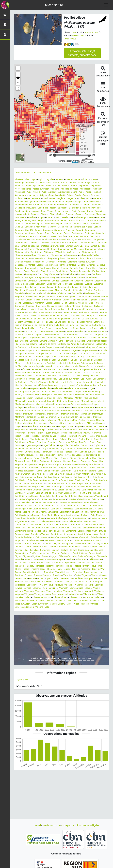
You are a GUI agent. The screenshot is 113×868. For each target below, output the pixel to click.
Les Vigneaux (99, 379)
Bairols (70, 195)
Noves (63, 423)
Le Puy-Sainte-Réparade (90, 369)
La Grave (93, 328)
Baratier (94, 195)
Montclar (32, 410)
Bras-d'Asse (66, 217)
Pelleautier (65, 429)
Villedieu (99, 597)
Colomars (72, 262)
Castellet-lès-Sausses (46, 236)
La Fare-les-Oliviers (44, 325)
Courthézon (45, 268)
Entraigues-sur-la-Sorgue (46, 277)
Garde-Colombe (101, 297)
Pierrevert (72, 436)
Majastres (35, 388)
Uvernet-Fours (66, 578)
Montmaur (86, 414)
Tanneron (19, 566)
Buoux (91, 220)
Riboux (73, 458)
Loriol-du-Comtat (76, 385)
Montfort (89, 410)
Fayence (93, 287)
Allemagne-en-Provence (26, 182)
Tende (69, 566)
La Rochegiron (87, 344)
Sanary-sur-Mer (101, 544)
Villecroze (89, 597)
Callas (61, 227)
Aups (29, 192)
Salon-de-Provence (83, 544)
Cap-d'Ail (29, 230)
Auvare (18, 195)
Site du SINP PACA (51, 825)
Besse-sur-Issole (62, 211)
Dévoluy (95, 271)
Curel (58, 271)
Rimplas (19, 461)
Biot (27, 214)
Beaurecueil (98, 205)
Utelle (56, 578)
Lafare (97, 322)
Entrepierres (21, 281)
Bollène (61, 214)
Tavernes (60, 566)
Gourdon (73, 303)
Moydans (52, 420)
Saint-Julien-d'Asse (24, 502)
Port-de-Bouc (92, 439)
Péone (74, 429)
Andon (80, 182)
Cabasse (19, 224)
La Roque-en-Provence (95, 347)
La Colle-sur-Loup (90, 319)
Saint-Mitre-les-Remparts (41, 525)
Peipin (43, 429)
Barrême (97, 198)
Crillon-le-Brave (77, 268)
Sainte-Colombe (34, 490)
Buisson (82, 220)
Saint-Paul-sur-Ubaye (54, 528)
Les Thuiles (86, 379)
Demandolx (84, 271)
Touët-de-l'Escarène (81, 569)
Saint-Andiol (66, 471)
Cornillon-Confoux (68, 265)
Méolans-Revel (91, 398)
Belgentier (74, 208)
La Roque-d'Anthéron (73, 347)
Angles (88, 182)
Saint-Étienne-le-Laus (90, 493)
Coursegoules (32, 268)
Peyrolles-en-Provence (71, 433)
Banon (86, 195)
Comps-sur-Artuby (87, 262)
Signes (18, 556)
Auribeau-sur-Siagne (68, 192)
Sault (45, 547)
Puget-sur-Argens (33, 445)
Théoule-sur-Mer (81, 566)
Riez (94, 458)
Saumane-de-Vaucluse (70, 547)
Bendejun (19, 211)
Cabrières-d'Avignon (53, 224)
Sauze (102, 547)
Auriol (81, 192)
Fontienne (98, 290)
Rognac (67, 461)
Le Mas (67, 366)
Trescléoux (68, 575)
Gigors (102, 300)
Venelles (58, 591)
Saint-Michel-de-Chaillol (71, 521)
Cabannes (100, 220)
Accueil (38, 825)
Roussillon (29, 471)
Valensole (69, 585)
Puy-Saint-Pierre (68, 449)
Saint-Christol (37, 483)
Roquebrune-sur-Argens (50, 464)
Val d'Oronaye (47, 585)
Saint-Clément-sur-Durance (58, 483)
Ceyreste (75, 239)
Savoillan (34, 550)
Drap (46, 274)
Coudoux (101, 265)
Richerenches (84, 458)
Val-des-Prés (33, 585)
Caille (44, 227)
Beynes (90, 211)
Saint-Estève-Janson (25, 493)
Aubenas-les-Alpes (70, 189)
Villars (28, 597)
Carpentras (90, 230)
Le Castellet (50, 363)
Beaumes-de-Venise (24, 205)
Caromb (80, 230)
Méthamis (62, 401)
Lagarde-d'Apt (29, 328)
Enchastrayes (83, 274)
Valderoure (20, 585)
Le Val (70, 382)
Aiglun (34, 179)
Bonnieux (70, 214)
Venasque (40, 591)
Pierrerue (62, 436)
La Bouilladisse (77, 316)
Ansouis (19, 186)
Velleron (19, 591)
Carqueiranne (21, 233)
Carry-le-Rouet (44, 233)
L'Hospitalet (99, 382)
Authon (98, 192)
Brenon (91, 217)
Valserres (37, 588)
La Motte (19, 335)
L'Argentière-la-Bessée (97, 341)
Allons (42, 182)
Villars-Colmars (60, 597)
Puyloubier (98, 445)
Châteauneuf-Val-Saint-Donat (29, 252)
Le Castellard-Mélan (33, 363)
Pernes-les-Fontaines (89, 429)
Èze (27, 287)
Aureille (36, 192)
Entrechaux (91, 277)
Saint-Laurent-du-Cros (49, 506)
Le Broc (53, 360)
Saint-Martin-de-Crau (94, 512)
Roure (92, 468)
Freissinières (32, 297)
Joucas (93, 309)
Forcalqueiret (32, 293)
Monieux (61, 407)
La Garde (97, 325)
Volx (47, 607)
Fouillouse (89, 293)
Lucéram (101, 385)
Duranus (54, 274)
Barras (89, 198)
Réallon (100, 452)
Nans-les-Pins (71, 420)
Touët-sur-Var (98, 569)
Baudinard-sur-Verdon (44, 201)
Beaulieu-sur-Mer (92, 201)
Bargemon (72, 198)
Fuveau (60, 297)
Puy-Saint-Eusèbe (51, 449)
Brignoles (42, 220)
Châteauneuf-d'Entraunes (52, 246)
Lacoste (41, 322)
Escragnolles (67, 281)
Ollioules (100, 423)
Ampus (64, 182)
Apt (35, 186)
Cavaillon (19, 239)
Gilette (18, 303)
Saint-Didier (45, 487)
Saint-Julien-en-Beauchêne (70, 502)
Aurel (44, 192)
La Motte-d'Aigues (33, 335)
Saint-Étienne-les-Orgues (26, 496)
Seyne (92, 553)
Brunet (64, 220)
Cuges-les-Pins (38, 271)
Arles (48, 186)
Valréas (28, 588)
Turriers (95, 575)
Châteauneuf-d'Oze (75, 246)
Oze (94, 426)
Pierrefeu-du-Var (48, 436)
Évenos (69, 284)
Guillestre (99, 306)
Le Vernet (87, 382)
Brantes (50, 217)
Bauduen (60, 201)
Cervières (64, 239)
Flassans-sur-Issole (44, 290)
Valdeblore (79, 582)
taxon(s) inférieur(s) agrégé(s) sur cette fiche (82, 53)
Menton (79, 398)
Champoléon (21, 243)
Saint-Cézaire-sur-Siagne (81, 480)
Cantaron (19, 230)
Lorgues (62, 385)
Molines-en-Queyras (90, 404)
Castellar (100, 233)
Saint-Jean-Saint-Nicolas (79, 499)
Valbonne (49, 582)
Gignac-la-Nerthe (79, 300)
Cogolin (28, 262)
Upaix (49, 578)
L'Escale (29, 376)
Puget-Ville (63, 445)
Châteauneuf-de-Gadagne (27, 246)
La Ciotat (76, 319)
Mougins (88, 417)
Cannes (97, 227)
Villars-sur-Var (76, 597)
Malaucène (46, 388)
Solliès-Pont (81, 559)
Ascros (74, 186)
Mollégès (19, 407)
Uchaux (41, 578)
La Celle (38, 319)
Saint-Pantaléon (62, 525)
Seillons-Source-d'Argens (81, 550)
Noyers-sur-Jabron (76, 423)
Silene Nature (54, 5)
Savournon (45, 550)
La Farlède (59, 325)
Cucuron (103, 268)
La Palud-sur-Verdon (77, 338)
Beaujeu (78, 201)
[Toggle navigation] (106, 5)
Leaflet (75, 162)
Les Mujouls (87, 376)
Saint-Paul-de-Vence (80, 525)
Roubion (53, 468)
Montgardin (40, 414)
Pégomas (19, 429)
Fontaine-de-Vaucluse (74, 290)
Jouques (102, 309)
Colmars (62, 262)
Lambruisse (92, 331)
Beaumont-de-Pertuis (58, 205)
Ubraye (33, 578)
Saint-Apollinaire (52, 477)
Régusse (30, 455)
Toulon (18, 572)
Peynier (32, 433)
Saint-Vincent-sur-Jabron (83, 540)
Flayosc (59, 290)
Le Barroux (63, 357)
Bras (57, 217)
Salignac (56, 544)
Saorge (28, 547)
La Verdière (38, 357)
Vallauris (89, 585)
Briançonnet (31, 220)
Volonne (39, 607)
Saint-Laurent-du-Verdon (93, 506)
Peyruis (98, 433)
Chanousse (34, 243)
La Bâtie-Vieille (30, 316)
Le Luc (59, 366)
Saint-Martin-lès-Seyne (57, 518)
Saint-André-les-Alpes (65, 474)
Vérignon (29, 594)
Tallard (99, 563)
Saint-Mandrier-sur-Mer (86, 509)
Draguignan (31, 274)
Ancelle (72, 182)
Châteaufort (101, 243)
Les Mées (75, 376)
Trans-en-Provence (42, 575)
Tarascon (40, 566)
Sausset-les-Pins (90, 547)
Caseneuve (57, 233)
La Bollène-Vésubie (59, 316)
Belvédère (96, 208)
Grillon (68, 306)
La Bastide (31, 312)
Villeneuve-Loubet (98, 601)
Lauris (103, 354)
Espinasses (29, 284)
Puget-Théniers (49, 445)
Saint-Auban (67, 477)
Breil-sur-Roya (80, 217)
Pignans (82, 436)
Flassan (30, 290)
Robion (35, 461)
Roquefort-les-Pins (93, 464)
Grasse (99, 303)
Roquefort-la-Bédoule (73, 464)
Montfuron (28, 414)
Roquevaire (34, 468)
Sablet (47, 471)
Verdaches (99, 591)
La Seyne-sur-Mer (44, 354)
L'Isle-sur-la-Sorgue (48, 385)
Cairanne (52, 227)
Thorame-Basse (38, 569)
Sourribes (59, 563)
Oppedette (43, 426)
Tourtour (19, 575)
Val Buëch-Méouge (64, 582)
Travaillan (57, 575)
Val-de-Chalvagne (94, 582)
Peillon (35, 429)
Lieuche (19, 385)
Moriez (41, 417)
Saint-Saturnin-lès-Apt (88, 534)
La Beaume (43, 316)
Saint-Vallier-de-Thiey (33, 540)
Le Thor (31, 382)
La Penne (92, 338)
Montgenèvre (53, 414)
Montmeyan (98, 414)
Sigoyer (45, 556)
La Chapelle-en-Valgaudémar (57, 319)
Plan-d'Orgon (52, 439)
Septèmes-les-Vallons (40, 553)
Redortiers (20, 455)
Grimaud (76, 306)
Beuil (74, 211)
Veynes (61, 594)
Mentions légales (91, 825)
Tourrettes (77, 572)
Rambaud (59, 452)
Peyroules (88, 433)
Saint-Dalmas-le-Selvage (26, 487)
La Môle (103, 331)
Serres (84, 553)
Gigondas (93, 300)
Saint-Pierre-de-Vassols (53, 531)
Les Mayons (64, 376)
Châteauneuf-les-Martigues (71, 249)
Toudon (67, 569)
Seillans (64, 550)
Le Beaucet (91, 357)
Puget (92, 442)
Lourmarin (90, 385)
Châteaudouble (87, 243)
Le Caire (75, 360)
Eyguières (98, 284)
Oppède (33, 426)
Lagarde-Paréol (61, 328)
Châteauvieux (57, 255)
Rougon (72, 468)
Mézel (93, 401)
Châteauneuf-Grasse (25, 249)
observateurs (42, 173)
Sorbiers (31, 563)
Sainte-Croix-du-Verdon (54, 490)
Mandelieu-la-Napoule (73, 391)
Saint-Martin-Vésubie (79, 518)
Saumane (53, 547)
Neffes (82, 420)
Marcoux (30, 395)
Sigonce (27, 556)
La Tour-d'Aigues (70, 354)
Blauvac (44, 214)
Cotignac (91, 265)
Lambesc (80, 331)
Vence (49, 591)
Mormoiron (51, 417)
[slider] (55, 155)
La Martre (70, 331)
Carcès (38, 230)
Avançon (34, 195)
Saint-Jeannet (45, 499)
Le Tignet (54, 382)
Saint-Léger (20, 509)
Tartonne (50, 566)
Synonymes (23, 679)
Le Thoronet (42, 382)
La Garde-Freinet (45, 328)
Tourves (28, 575)
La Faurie (70, 325)
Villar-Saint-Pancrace (42, 597)
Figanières (20, 290)
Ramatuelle (47, 452)
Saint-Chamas (23, 483)
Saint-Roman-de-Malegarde (64, 534)
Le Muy (97, 366)
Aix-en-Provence (73, 179)
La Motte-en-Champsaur (92, 335)
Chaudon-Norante (23, 258)
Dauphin (74, 271)
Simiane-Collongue (87, 556)
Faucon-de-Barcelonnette (59, 287)
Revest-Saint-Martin (43, 458)
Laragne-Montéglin (48, 341)
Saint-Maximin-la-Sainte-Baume (44, 521)
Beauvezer (31, 208)
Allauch (85, 179)
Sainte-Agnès (58, 487)
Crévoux (65, 268)
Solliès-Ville (20, 563)
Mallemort (57, 391)
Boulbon (32, 217)
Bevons (81, 211)
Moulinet (97, 417)
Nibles (18, 423)
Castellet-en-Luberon (25, 236)
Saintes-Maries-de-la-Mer (93, 490)
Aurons (89, 192)
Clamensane (72, 258)
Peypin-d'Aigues (52, 433)
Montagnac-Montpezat (84, 407)
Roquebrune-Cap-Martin (26, 464)
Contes (32, 265)
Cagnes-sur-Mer (32, 227)
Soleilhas (70, 559)
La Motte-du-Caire (52, 335)
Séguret (55, 550)
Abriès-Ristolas (22, 179)
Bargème (61, 198)
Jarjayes (62, 309)
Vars (45, 588)
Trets (78, 575)
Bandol (78, 195)
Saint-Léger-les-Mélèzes (62, 509)
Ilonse (41, 309)
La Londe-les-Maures (44, 331)
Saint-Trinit (96, 537)
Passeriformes (92, 32)
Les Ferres (51, 376)
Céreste (55, 239)
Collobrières (39, 262)
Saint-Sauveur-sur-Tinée (62, 537)
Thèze (101, 566)
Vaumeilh (64, 588)
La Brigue (90, 316)
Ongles (18, 426)
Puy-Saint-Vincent (85, 449)
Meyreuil (85, 401)
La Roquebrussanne (52, 347)
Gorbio (49, 303)
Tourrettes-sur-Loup (93, 572)
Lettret (63, 382)
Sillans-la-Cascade (67, 556)
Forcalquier (45, 293)
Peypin (40, 433)
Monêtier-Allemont (46, 407)
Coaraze (19, 262)
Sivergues (38, 559)
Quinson (29, 452)
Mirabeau (19, 404)
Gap (79, 297)
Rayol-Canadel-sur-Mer (84, 452)
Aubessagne (86, 189)
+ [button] (18, 74)
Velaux (96, 588)
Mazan (30, 398)
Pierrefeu (35, 436)
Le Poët (53, 369)
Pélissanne (53, 429)
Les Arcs (86, 373)
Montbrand (21, 410)
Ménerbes (69, 398)
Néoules (91, 420)
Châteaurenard (89, 252)
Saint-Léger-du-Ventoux (38, 509)
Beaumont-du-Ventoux (80, 205)
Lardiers (81, 341)
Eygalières (79, 284)
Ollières (90, 423)
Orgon (79, 426)
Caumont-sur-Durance (78, 236)
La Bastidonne (69, 312)
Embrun (72, 274)
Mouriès (19, 420)
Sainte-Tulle (45, 496)
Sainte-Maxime (73, 490)
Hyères (33, 309)
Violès (70, 604)
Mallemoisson (44, 391)
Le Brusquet (64, 360)
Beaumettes (41, 205)
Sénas (18, 553)
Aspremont (84, 186)
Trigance (86, 575)
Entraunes (64, 277)
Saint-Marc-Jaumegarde (47, 512)
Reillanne (40, 455)
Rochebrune (56, 461)
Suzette (81, 563)
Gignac (66, 300)
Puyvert (20, 452)
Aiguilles (50, 179)
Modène (57, 404)
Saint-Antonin (83, 474)
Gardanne (87, 297)
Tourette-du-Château (33, 572)
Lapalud (62, 338)
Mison (49, 404)
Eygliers (88, 284)
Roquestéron (21, 468)
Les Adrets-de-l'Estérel (61, 373)
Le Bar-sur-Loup (77, 357)
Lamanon (59, 331)
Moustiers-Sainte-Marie (35, 420)
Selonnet (99, 550)
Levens (78, 382)
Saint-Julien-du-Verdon (45, 502)
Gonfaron (40, 303)
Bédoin (53, 208)
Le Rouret (36, 373)
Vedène (88, 588)
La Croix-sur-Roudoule (65, 322)
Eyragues (19, 287)
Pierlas (26, 436)
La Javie (28, 331)
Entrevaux (32, 281)
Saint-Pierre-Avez (73, 528)
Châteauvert (43, 255)
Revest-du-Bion (93, 455)
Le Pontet (62, 369)
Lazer (54, 357)
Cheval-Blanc (39, 258)
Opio (25, 426)
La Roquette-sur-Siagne (67, 350)
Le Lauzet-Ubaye (33, 366)
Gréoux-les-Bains (55, 306)
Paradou (102, 426)
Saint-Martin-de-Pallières (78, 515)
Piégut (18, 436)
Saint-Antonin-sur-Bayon (31, 477)
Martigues (69, 395)
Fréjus (42, 297)
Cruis (95, 268)
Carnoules (48, 230)
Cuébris (19, 271)
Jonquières (83, 309)
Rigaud (101, 458)
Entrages (29, 277)
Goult (64, 303)
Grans (92, 303)
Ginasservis (28, 303)
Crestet (56, 268)
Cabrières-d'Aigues (33, 224)
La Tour (57, 354)
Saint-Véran (50, 540)
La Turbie (94, 354)
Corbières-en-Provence (47, 265)
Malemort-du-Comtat (76, 388)
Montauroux (102, 407)
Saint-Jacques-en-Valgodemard (93, 496)
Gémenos (57, 300)
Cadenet (84, 224)
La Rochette (101, 344)
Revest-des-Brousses (75, 455)
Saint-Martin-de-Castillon (71, 512)
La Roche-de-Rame (47, 344)
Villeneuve (60, 601)
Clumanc (97, 258)
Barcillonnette (49, 198)
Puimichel (75, 445)
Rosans (44, 468)
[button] (18, 78)
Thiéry (18, 569)
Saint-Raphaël (84, 531)
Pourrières (52, 442)
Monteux (67, 410)
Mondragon (31, 407)
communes (24, 173)
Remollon (51, 455)
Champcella (97, 239)
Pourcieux (41, 442)
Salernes (47, 544)
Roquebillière (98, 461)
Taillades (90, 563)
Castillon (62, 236)
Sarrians (37, 547)
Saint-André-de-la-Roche (85, 471)
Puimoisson (86, 445)
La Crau (50, 322)
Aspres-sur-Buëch (41, 189)
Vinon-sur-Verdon (40, 604)
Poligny (63, 439)
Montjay (65, 414)
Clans (82, 258)
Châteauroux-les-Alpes (26, 255)
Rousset (101, 468)
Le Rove (46, 373)
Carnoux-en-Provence (64, 230)
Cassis (67, 233)
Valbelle (39, 582)
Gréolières (41, 306)
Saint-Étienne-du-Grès (68, 493)
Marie (38, 395)
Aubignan (98, 189)
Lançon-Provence (37, 338)
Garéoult (20, 300)
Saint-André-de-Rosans (42, 474)
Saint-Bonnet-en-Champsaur (41, 480)
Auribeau (52, 192)
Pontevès (73, 439)
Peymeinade (21, 433)
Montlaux (75, 414)
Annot (96, 182)
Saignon (55, 471)
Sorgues (41, 563)
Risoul (27, 461)
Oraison (53, 426)
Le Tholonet (21, 382)
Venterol (89, 591)
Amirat (56, 182)
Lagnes (84, 328)
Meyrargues (74, 401)
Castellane (90, 233)
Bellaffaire (85, 208)
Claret (89, 258)
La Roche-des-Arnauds (68, 344)
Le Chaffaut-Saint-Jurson (81, 363)
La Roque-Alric (35, 347)
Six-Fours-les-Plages (54, 559)
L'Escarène (40, 376)
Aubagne (55, 189)
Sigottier (36, 556)
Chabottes (85, 239)
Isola (47, 309)
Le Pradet (73, 369)
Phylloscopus (70, 39)
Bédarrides (43, 208)
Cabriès (68, 224)
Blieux (53, 214)
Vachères (79, 578)
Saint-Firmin (58, 496)
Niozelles (33, 423)
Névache (100, 420)
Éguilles (63, 274)
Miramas (40, 404)
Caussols (94, 236)
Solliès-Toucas (95, 559)
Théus (93, 566)
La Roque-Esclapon (24, 350)
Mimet (101, 401)
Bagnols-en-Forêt (57, 195)
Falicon (34, 287)
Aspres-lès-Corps (23, 189)
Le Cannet (85, 360)
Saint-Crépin (77, 483)
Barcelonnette (34, 198)
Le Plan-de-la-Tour (39, 369)
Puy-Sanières (101, 449)
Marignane (47, 395)
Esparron (79, 281)
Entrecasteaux (77, 277)
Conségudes (21, 265)
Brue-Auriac (54, 220)
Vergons (19, 594)
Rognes (76, 461)
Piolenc (91, 436)
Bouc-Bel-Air (21, 217)
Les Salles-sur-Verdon (69, 379)
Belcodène (63, 208)
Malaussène (59, 388)
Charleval (45, 243)
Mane (88, 391)
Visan (77, 604)
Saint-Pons (71, 531)
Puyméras (20, 449)
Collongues (51, 262)
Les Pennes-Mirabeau (47, 379)
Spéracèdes (70, 563)
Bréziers (100, 217)
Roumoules (83, 468)
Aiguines (59, 179)
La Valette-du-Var (23, 357)
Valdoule (59, 585)
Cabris (76, 224)
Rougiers (63, 468)
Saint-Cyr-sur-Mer (93, 483)
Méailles (51, 398)
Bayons (69, 201)
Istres (54, 309)
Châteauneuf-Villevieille (55, 252)
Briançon (19, 220)
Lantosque (51, 338)
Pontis (81, 439)
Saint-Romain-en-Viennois (37, 534)
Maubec (90, 395)
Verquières (51, 594)
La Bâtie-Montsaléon (87, 312)
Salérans (37, 544)
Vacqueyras (90, 578)
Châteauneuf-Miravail (95, 249)
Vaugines (53, 588)
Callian (69, 227)
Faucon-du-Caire (80, 287)
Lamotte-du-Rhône (71, 335)
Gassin (37, 300)
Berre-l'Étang (47, 211)
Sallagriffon (67, 544)
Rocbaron (44, 461)
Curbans (50, 271)
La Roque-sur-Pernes (44, 350)
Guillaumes (87, 306)
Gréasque (30, 306)
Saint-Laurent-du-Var (70, 506)
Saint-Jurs (32, 506)
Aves (74, 32)
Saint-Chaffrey (101, 480)
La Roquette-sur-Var (89, 350)
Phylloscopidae (79, 36)
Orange (62, 426)
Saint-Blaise (21, 480)
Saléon (28, 544)
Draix (40, 274)
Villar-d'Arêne (90, 594)
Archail (41, 186)
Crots (88, 268)
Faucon (42, 287)
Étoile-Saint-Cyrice (55, 284)
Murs (60, 420)
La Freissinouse (83, 325)
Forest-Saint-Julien (61, 293)
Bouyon (41, 217)
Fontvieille (20, 293)
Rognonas (86, 461)
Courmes (19, 268)
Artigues (56, 186)
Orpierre (87, 426)
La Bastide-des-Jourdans (49, 312)
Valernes (79, 585)
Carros (32, 233)
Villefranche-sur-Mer (24, 601)
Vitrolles (85, 604)
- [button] (18, 83)
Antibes (28, 186)
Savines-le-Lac (22, 550)
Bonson (80, 214)
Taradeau (30, 566)
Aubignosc (20, 192)
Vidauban (71, 594)
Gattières (46, 300)
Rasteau (68, 452)
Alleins (94, 179)
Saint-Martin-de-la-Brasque (27, 515)
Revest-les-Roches (24, 458)
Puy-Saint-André (34, 449)
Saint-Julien (97, 499)
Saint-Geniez (71, 496)
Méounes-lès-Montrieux (26, 401)
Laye (47, 357)
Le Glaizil (19, 366)
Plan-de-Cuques (37, 439)
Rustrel (39, 471)
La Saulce (30, 354)
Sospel (49, 563)
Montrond (20, 417)
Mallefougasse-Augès (25, 391)
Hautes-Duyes (22, 309)
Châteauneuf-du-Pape (95, 246)
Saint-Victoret (63, 540)
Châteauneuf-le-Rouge (46, 249)
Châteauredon (74, 252)
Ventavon (79, 591)
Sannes (20, 547)
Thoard (26, 569)
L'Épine (25, 369)
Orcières (71, 426)
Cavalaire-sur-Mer (33, 239)
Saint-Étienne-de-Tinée (46, 493)
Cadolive (19, 227)
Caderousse (96, 224)
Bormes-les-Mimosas (95, 214)
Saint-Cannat (62, 480)
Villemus (50, 601)
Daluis (65, 271)
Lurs (17, 388)
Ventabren (68, 591)
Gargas (29, 300)
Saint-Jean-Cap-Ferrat (26, 499)
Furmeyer (51, 297)
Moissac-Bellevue (71, 404)
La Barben (20, 312)
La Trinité (84, 354)
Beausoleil (20, 208)
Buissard (73, 220)
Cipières (60, 258)
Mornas (61, 417)
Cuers (26, 271)
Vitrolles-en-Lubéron (24, 607)
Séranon (56, 553)
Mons (69, 407)
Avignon (44, 195)
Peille (28, 429)
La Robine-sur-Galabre (26, 344)
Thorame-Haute (54, 569)
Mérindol (51, 401)
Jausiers (72, 309)
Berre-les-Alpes (32, 211)
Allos (49, 182)
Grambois (83, 303)
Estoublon (40, 284)
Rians (56, 458)
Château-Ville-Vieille (89, 255)
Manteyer (19, 395)
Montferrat (78, 410)
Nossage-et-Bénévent (49, 423)
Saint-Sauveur (42, 537)
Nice (25, 423)
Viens (79, 594)
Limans (27, 385)
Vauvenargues (76, 588)
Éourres (56, 281)
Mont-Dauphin (55, 410)
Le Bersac (30, 360)
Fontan (89, 290)
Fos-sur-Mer (77, 293)
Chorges (51, 258)
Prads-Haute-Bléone (68, 442)
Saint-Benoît (98, 477)
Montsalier (31, 417)
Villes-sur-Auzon (23, 604)
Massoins (80, 395)
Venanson (29, 591)
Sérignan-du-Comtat (70, 553)
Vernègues (39, 594)
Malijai (91, 388)
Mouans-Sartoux (74, 417)
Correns (82, 265)
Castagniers (77, 233)
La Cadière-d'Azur (24, 319)
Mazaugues (40, 398)
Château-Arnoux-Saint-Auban (65, 243)
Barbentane (20, 198)
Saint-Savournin (82, 537)
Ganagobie (70, 297)
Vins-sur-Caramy (57, 604)
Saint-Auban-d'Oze (82, 477)
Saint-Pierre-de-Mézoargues (28, 531)
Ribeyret (65, 458)
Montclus (42, 410)
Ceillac (47, 239)
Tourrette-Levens (63, 572)
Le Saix (77, 373)
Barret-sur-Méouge (24, 201)
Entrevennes (45, 281)
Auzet (26, 195)
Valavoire (29, 582)
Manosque (97, 391)
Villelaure (40, 601)
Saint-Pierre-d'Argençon (94, 528)
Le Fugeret (99, 363)
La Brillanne (101, 316)
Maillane (25, 388)
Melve (60, 398)
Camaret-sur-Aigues (83, 227)
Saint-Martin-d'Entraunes (53, 515)
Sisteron (28, 559)
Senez (25, 553)
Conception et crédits (72, 825)
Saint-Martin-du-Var (36, 518)
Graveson (19, 306)
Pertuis (103, 429)
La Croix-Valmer (85, 322)
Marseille (58, 395)
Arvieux (65, 186)
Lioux (35, 385)
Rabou (37, 452)
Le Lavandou (48, 366)
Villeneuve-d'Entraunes (77, 601)
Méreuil (42, 401)
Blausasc (35, 214)
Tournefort (49, 572)
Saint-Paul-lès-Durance (32, 528)
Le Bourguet (42, 360)
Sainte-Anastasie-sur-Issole (79, 487)
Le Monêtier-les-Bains (82, 366)
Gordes (57, 303)
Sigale (99, 553)
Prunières (84, 442)
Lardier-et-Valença (67, 341)
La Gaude (74, 328)
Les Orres (31, 379)
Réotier (60, 455)
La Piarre (34, 341)
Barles (81, 198)
